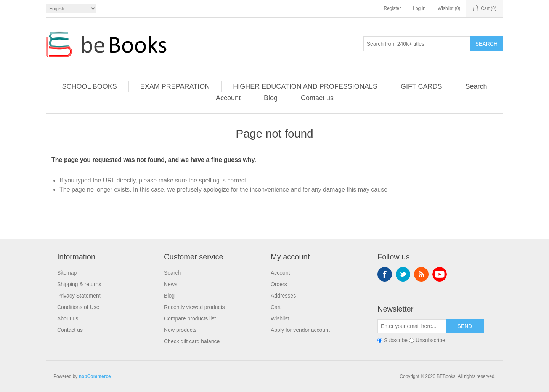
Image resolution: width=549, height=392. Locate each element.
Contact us (317, 98)
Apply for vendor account (300, 330)
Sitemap (67, 273)
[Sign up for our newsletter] (412, 326)
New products (180, 330)
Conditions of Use (78, 307)
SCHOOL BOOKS (89, 86)
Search (486, 44)
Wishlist (280, 318)
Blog (271, 98)
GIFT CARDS (421, 86)
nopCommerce (95, 376)
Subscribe (396, 340)
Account (228, 98)
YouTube (440, 274)
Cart (276, 307)
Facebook (385, 274)
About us (68, 318)
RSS (421, 274)
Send (465, 326)
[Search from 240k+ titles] (417, 44)
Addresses (283, 296)
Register (392, 8)
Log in (419, 8)
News (171, 284)
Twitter (403, 274)
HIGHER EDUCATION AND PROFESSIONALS (305, 86)
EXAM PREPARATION (175, 86)
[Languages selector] (71, 9)
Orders (279, 284)
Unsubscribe (430, 340)
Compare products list (190, 318)
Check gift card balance (192, 341)
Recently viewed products (194, 307)
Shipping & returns (79, 284)
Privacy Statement (79, 296)
